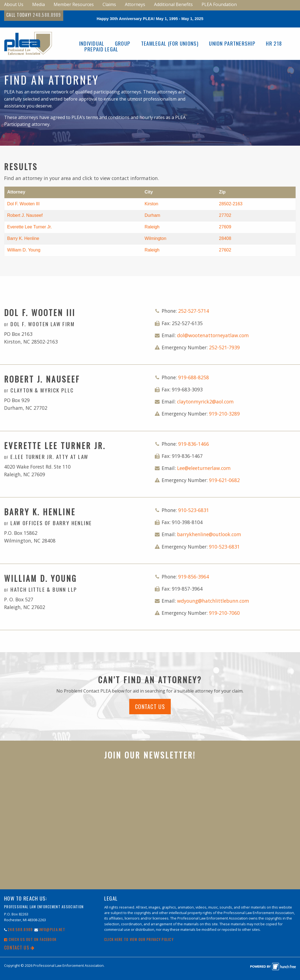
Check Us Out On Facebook (30, 939)
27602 (225, 250)
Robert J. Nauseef (25, 215)
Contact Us (150, 707)
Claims (109, 4)
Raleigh (152, 227)
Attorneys (135, 4)
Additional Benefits (173, 4)
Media (38, 4)
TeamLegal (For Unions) (170, 43)
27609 (225, 227)
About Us (14, 4)
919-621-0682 (224, 480)
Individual (92, 43)
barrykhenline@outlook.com (209, 534)
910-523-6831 (194, 510)
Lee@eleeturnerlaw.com (204, 468)
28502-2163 (231, 204)
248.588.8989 (47, 15)
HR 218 (274, 43)
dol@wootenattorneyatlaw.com (213, 335)
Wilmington (155, 238)
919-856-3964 (194, 577)
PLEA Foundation (219, 4)
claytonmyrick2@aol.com (205, 402)
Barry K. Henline (23, 238)
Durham (152, 215)
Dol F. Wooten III (23, 204)
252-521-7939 (224, 347)
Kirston (152, 204)
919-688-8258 (194, 377)
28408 (225, 238)
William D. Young (24, 250)
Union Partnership (232, 43)
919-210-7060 (224, 613)
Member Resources (74, 4)
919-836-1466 (194, 444)
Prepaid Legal (101, 49)
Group (123, 43)
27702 (225, 215)
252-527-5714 (194, 311)
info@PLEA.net (52, 930)
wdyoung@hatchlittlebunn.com (213, 601)
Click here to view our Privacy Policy (139, 939)
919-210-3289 (224, 414)
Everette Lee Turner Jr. (30, 227)
